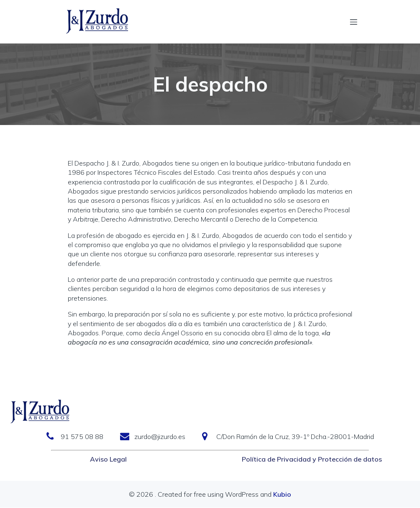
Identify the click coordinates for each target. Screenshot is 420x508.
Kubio (282, 495)
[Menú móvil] (353, 22)
